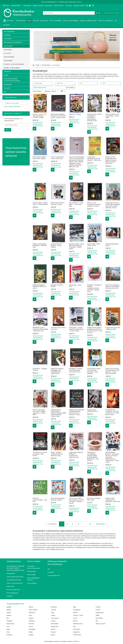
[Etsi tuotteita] (72, 13)
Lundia (53, 621)
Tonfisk (98, 607)
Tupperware (100, 613)
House (31, 626)
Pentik (75, 613)
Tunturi (98, 610)
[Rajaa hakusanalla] (54, 88)
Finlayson (10, 635)
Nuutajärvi (77, 610)
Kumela (54, 610)
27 (90, 524)
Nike (75, 607)
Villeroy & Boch (100, 624)
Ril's (74, 626)
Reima (75, 621)
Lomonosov (55, 618)
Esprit (8, 629)
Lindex (53, 615)
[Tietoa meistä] (59, 6)
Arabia (9, 613)
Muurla (53, 632)
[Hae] (98, 13)
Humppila (32, 629)
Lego (53, 613)
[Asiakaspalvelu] (16, 6)
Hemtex (31, 624)
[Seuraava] (101, 524)
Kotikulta (54, 607)
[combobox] (72, 13)
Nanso (53, 635)
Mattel (53, 629)
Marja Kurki (55, 626)
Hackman (32, 613)
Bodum (9, 615)
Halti (30, 615)
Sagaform (77, 632)
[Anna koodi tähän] (16, 125)
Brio (8, 618)
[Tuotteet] (9, 21)
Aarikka (9, 607)
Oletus (54, 91)
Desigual (9, 621)
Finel (8, 632)
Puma (75, 618)
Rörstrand (77, 629)
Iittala (31, 632)
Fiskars (31, 607)
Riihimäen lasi (78, 624)
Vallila (97, 615)
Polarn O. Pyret (78, 615)
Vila (97, 621)
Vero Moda (99, 618)
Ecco (8, 626)
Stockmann (77, 635)
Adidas (9, 610)
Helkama (32, 621)
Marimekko (55, 624)
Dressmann (10, 624)
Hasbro (31, 618)
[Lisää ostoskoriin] (34, 129)
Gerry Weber (33, 610)
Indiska (31, 635)
